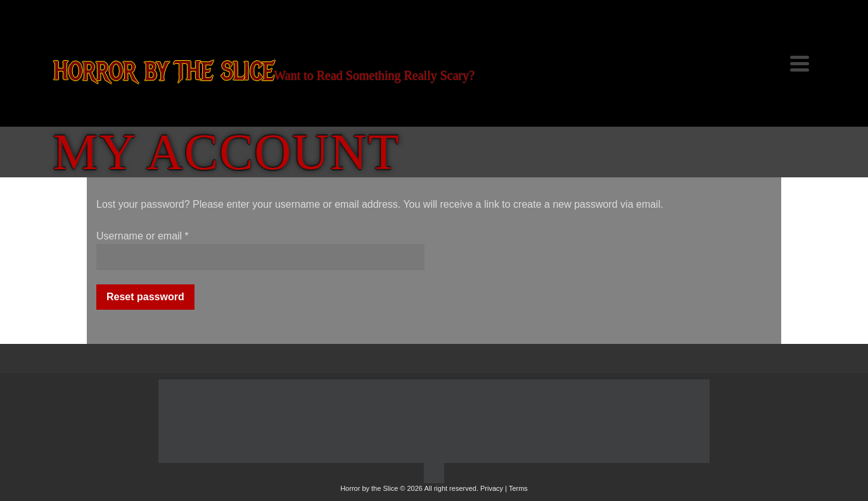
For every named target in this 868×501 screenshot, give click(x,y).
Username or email (143, 236)
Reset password (145, 297)
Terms (518, 488)
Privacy (492, 488)
